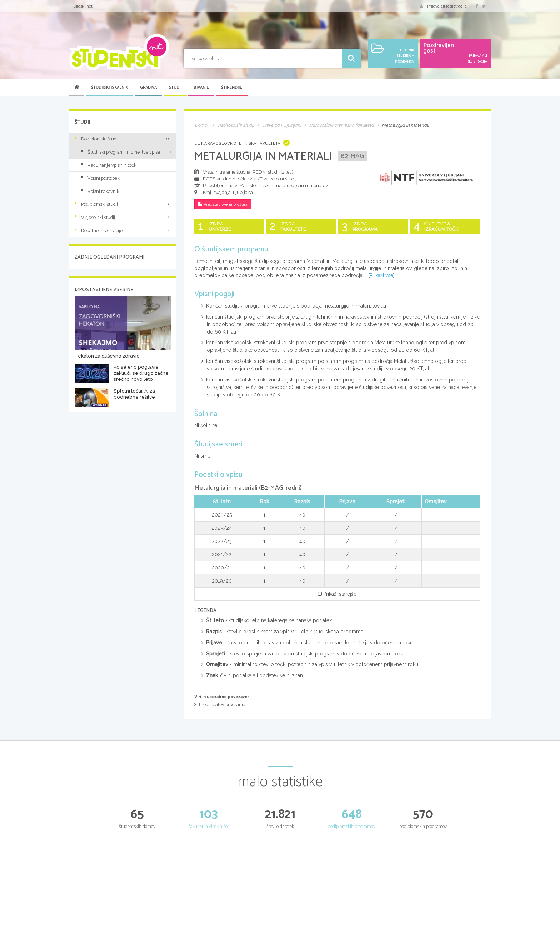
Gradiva (148, 88)
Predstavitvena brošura (225, 204)
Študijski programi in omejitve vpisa (121, 152)
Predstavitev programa (222, 705)
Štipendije (232, 88)
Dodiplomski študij (123, 139)
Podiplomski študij (123, 204)
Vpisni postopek (100, 178)
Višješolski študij (123, 217)
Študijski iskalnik (109, 88)
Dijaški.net (83, 6)
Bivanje (201, 88)
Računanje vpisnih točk (109, 165)
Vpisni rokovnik (100, 191)
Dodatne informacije (123, 231)
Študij (175, 88)
